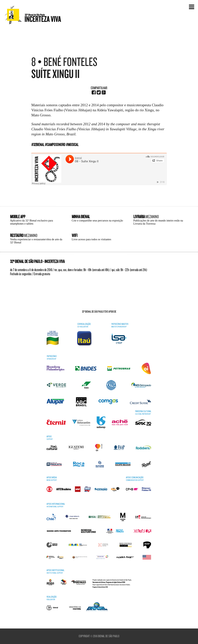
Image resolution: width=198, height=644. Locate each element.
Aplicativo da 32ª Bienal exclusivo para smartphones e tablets (32, 222)
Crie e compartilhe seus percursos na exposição (97, 221)
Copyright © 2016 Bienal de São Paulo (99, 636)
